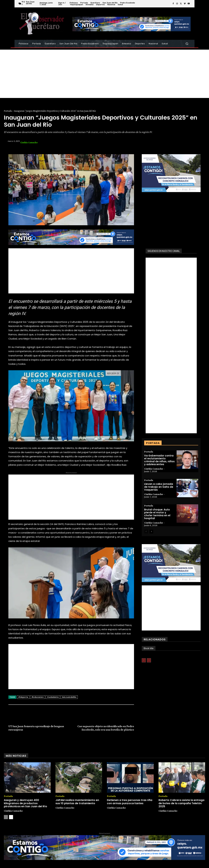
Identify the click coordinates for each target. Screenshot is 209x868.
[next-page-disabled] (149, 660)
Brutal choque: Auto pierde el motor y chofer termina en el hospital (157, 514)
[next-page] (151, 532)
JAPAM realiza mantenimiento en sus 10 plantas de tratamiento (77, 802)
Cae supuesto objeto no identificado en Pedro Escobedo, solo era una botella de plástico (106, 728)
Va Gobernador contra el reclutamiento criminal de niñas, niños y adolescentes (159, 460)
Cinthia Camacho (29, 142)
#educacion (38, 697)
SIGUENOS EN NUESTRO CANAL (164, 251)
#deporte (23, 697)
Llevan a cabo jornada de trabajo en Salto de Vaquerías (159, 487)
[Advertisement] (104, 74)
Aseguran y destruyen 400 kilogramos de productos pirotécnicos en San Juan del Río (25, 803)
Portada (8, 111)
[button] (187, 44)
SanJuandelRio (69, 697)
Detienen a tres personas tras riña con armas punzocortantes (130, 802)
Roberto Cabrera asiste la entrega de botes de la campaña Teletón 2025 (181, 803)
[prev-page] (146, 532)
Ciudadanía (53, 697)
